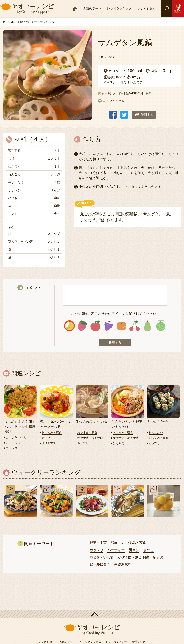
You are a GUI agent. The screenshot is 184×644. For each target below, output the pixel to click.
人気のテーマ (92, 9)
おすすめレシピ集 (91, 642)
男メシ (134, 550)
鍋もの (158, 557)
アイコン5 (122, 326)
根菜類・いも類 (102, 557)
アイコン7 (147, 326)
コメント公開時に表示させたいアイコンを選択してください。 (112, 314)
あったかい (156, 433)
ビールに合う (100, 564)
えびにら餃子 (157, 422)
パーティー (116, 550)
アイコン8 (161, 326)
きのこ (149, 550)
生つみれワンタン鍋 (91, 422)
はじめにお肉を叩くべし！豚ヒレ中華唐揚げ (20, 427)
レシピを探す (146, 9)
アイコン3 (96, 326)
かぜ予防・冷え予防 (90, 438)
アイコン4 (109, 326)
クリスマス (49, 443)
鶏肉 (114, 543)
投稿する (115, 343)
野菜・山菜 (98, 543)
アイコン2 (83, 326)
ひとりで (119, 443)
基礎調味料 (123, 564)
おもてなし (13, 443)
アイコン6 (134, 326)
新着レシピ (139, 642)
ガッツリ (12, 448)
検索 (167, 9)
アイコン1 (69, 326)
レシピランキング (119, 9)
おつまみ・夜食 (16, 438)
